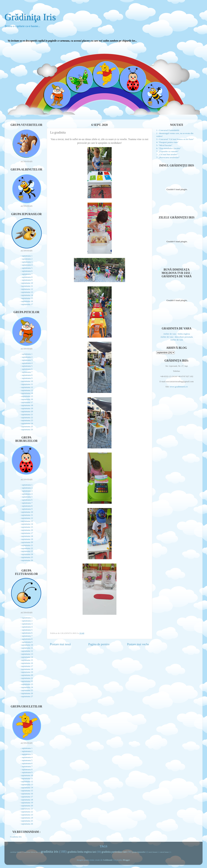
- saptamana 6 (26, 271)
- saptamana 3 (26, 262)
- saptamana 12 (27, 289)
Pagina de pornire (99, 644)
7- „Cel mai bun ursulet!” (167, 154)
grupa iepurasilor (139, 852)
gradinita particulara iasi (114, 852)
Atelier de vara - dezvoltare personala (177, 337)
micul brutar (164, 852)
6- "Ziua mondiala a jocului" (169, 148)
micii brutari (153, 852)
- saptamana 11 (26, 286)
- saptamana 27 (27, 696)
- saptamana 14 (27, 295)
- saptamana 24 (27, 423)
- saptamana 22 (27, 417)
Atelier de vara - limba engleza (177, 334)
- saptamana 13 (27, 292)
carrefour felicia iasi (31, 852)
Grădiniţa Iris (30, 17)
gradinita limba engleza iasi (82, 852)
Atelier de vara (176, 340)
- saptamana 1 (26, 256)
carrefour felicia (16, 852)
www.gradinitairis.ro (178, 387)
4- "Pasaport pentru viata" (167, 142)
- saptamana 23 (27, 420)
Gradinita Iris (16, 837)
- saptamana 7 (26, 274)
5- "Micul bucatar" (164, 145)
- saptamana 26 (27, 429)
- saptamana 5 (26, 268)
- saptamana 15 (27, 298)
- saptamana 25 (27, 426)
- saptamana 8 (26, 277)
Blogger (126, 860)
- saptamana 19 (27, 408)
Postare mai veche (138, 644)
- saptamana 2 (26, 259)
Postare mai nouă (60, 644)
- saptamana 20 (27, 411)
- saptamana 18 (27, 405)
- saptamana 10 (27, 283)
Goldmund (108, 860)
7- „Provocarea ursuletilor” (168, 157)
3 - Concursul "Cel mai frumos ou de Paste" (175, 139)
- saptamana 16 (27, 301)
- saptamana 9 (26, 280)
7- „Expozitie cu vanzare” (167, 151)
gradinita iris (50, 852)
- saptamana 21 (27, 414)
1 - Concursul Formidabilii (168, 130)
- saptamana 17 (27, 304)
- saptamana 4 (26, 265)
